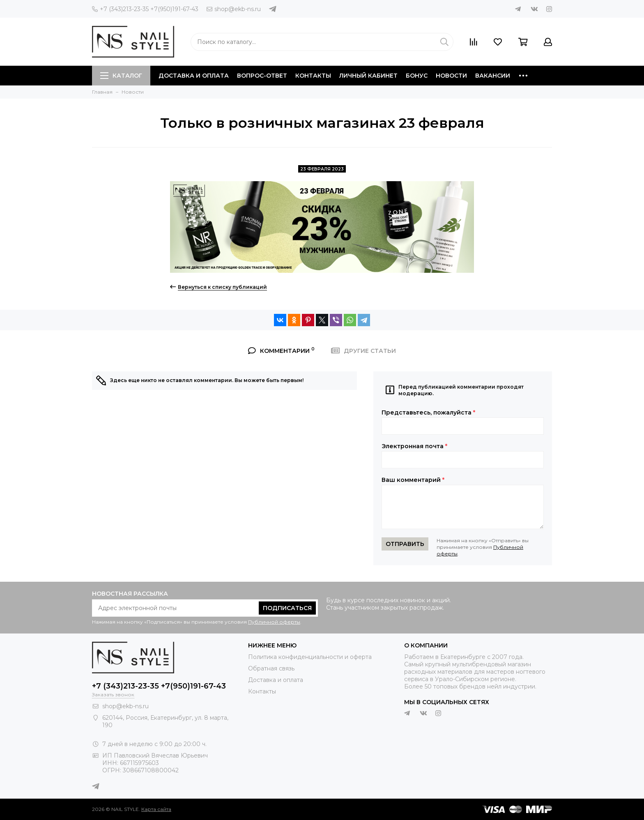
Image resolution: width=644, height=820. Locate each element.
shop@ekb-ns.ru (234, 9)
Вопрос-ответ (262, 76)
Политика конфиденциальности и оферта (310, 657)
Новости (451, 76)
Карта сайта (156, 809)
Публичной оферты (274, 622)
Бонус (417, 76)
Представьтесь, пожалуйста (428, 412)
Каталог (121, 76)
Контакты (313, 76)
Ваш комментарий (413, 480)
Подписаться (287, 608)
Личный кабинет (368, 76)
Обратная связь (271, 668)
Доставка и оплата (194, 76)
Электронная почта (414, 446)
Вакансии (493, 76)
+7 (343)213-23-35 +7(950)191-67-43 (145, 9)
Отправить (405, 544)
